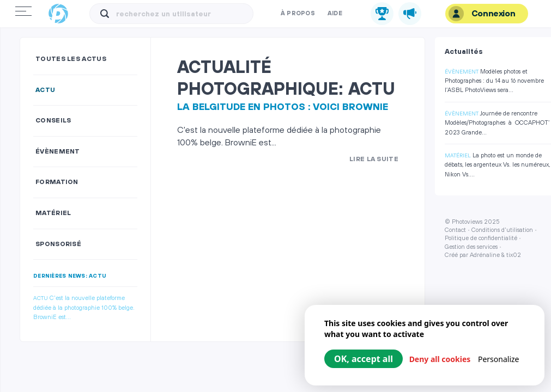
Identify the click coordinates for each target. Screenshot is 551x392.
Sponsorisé (58, 244)
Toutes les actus (71, 59)
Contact (455, 230)
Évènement (58, 152)
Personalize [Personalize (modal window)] (499, 359)
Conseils (53, 121)
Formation (57, 182)
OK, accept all (364, 359)
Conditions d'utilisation (502, 230)
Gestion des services (471, 247)
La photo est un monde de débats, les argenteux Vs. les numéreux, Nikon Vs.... (497, 165)
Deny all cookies (440, 359)
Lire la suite (374, 159)
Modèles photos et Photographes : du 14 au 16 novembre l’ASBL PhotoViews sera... (494, 81)
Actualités (464, 52)
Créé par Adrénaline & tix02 (483, 255)
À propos (298, 14)
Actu (45, 90)
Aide (335, 14)
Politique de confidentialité (481, 238)
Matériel (53, 213)
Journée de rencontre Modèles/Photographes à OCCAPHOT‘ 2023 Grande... (497, 123)
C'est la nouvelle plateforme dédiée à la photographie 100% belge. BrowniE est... (84, 308)
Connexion (482, 14)
